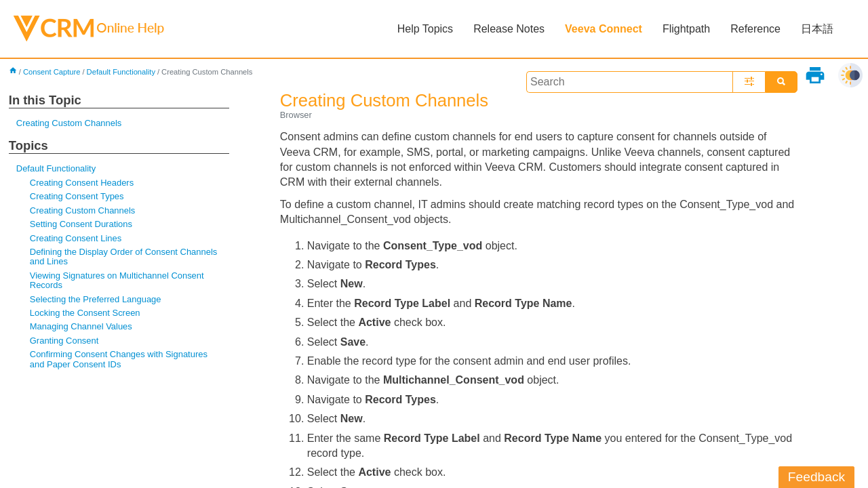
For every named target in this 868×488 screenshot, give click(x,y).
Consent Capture (52, 72)
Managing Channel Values (81, 326)
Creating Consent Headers (82, 183)
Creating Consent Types (77, 196)
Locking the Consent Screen (85, 313)
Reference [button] (755, 29)
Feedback (816, 477)
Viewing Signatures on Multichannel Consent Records (117, 280)
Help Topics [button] (425, 29)
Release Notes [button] (509, 29)
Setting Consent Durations (81, 224)
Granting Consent (64, 341)
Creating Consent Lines (76, 238)
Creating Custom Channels (69, 123)
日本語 (817, 29)
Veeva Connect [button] (604, 29)
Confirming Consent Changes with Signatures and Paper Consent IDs (119, 359)
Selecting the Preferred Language (96, 299)
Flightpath (686, 29)
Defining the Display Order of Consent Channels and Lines (123, 257)
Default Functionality (121, 72)
